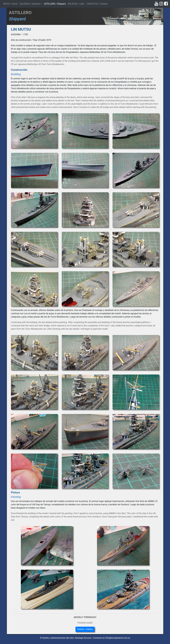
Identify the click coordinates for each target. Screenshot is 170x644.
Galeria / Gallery (85, 629)
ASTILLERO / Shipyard (55, 4)
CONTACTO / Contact (97, 4)
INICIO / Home (11, 4)
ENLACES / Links (76, 4)
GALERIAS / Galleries (30, 4)
